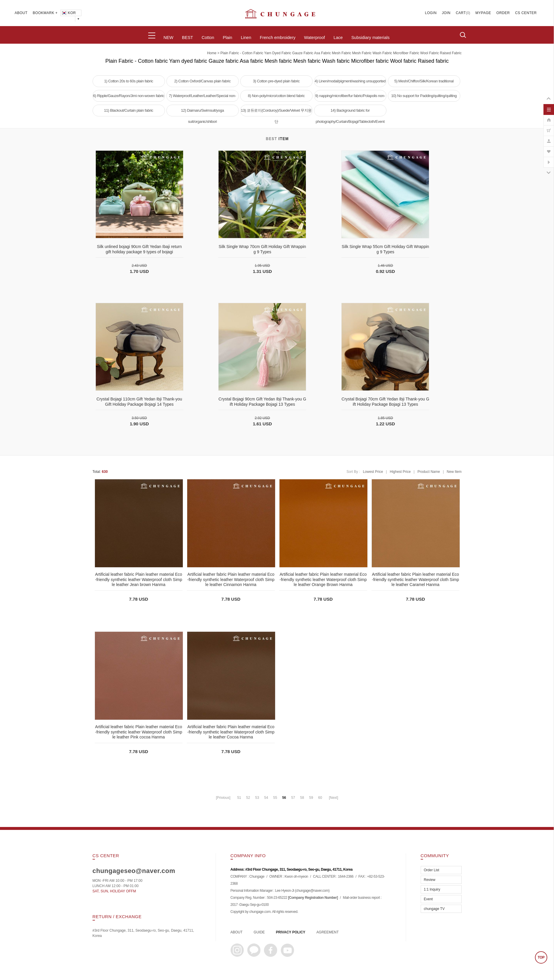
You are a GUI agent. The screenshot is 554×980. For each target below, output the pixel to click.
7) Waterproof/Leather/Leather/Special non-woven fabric (202, 98)
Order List (432, 870)
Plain (227, 38)
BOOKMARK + (45, 13)
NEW (168, 38)
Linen (246, 38)
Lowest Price (373, 472)
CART (461, 13)
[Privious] (223, 798)
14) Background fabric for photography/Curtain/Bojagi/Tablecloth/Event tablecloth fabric (350, 112)
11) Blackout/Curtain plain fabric (129, 110)
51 (239, 798)
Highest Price (400, 472)
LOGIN (431, 13)
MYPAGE (483, 13)
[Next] (334, 798)
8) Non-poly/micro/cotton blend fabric (276, 96)
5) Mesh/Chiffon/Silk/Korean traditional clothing (424, 83)
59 (311, 798)
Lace (338, 38)
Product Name (429, 472)
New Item (454, 472)
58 (302, 798)
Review (430, 880)
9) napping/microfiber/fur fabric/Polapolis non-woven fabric (350, 98)
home (212, 53)
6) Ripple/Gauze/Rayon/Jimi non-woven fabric (129, 96)
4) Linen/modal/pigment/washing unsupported (350, 81)
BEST (187, 38)
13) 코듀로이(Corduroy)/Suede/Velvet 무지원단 (276, 112)
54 (266, 798)
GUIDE (259, 932)
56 (284, 798)
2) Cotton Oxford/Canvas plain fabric (202, 81)
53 (257, 798)
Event (428, 899)
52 (248, 798)
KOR (68, 13)
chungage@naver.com (312, 891)
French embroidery (278, 38)
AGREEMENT (328, 932)
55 (275, 798)
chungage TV (434, 909)
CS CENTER (526, 13)
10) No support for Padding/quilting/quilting (424, 96)
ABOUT (21, 13)
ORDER (503, 13)
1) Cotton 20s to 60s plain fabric (128, 81)
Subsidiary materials (370, 38)
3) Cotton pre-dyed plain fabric (276, 81)
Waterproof (314, 38)
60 (320, 798)
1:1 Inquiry (432, 889)
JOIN (446, 13)
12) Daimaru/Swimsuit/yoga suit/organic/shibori (202, 112)
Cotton (208, 38)
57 (293, 798)
